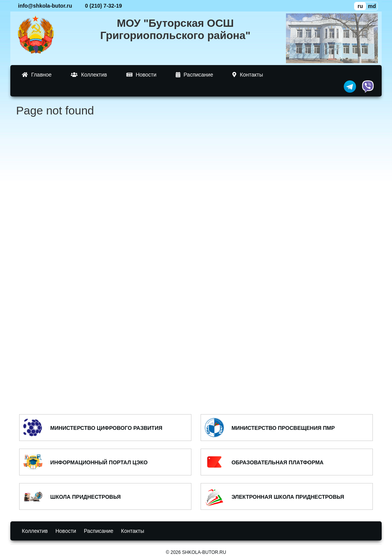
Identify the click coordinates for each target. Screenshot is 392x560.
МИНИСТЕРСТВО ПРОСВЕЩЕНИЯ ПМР (283, 428)
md (372, 6)
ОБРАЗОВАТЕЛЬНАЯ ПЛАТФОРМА (278, 462)
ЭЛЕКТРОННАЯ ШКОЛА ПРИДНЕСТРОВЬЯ (288, 497)
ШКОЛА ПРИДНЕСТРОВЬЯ (85, 497)
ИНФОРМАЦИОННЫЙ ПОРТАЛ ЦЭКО (99, 462)
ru (360, 6)
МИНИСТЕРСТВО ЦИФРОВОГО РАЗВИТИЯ (106, 428)
